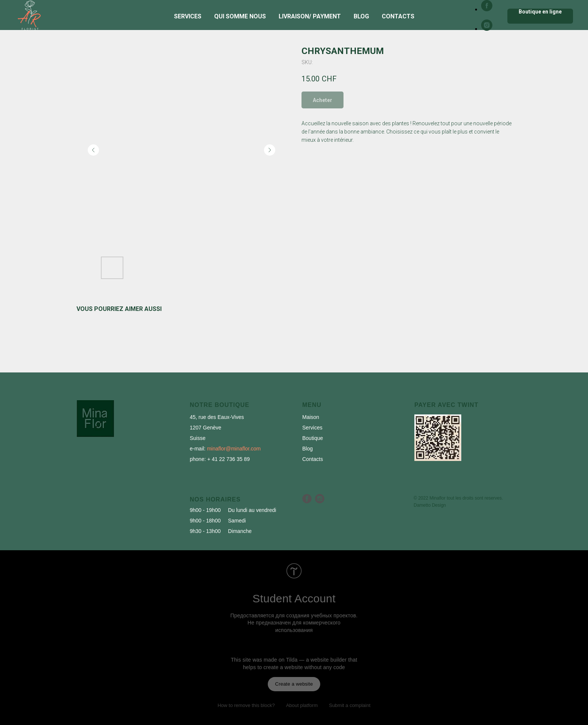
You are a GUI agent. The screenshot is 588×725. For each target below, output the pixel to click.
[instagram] (487, 29)
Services (188, 16)
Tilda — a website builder (316, 660)
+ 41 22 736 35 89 (229, 459)
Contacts (398, 16)
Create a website (294, 684)
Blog (361, 16)
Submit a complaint (350, 705)
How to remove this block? (246, 705)
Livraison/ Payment (310, 16)
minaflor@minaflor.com (234, 449)
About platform (302, 705)
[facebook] (487, 9)
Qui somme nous (240, 16)
